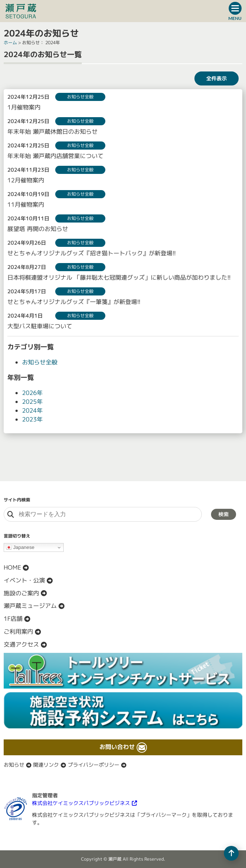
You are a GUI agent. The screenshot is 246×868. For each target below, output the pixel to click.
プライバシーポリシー (94, 765)
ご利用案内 (18, 631)
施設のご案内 (21, 593)
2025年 (32, 402)
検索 (224, 514)
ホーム (10, 43)
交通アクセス (21, 644)
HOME (12, 567)
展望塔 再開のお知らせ (38, 229)
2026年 (32, 393)
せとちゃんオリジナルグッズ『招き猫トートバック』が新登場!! (92, 253)
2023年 (32, 419)
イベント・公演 (24, 580)
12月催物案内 (26, 180)
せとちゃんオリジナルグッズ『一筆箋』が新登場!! (74, 302)
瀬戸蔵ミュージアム (30, 606)
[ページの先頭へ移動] (231, 853)
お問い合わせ (117, 747)
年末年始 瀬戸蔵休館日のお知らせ (52, 132)
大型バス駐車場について (40, 326)
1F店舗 (13, 619)
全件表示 (217, 78)
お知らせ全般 (40, 362)
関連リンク (46, 765)
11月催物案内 (26, 204)
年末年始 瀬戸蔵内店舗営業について (55, 156)
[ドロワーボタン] (235, 11)
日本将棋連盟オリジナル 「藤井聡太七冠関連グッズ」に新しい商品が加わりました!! (119, 277)
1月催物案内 (24, 107)
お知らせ (14, 765)
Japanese (20, 547)
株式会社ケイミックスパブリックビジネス (81, 803)
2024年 (32, 410)
